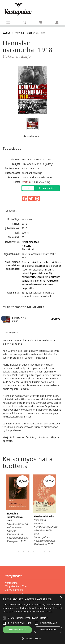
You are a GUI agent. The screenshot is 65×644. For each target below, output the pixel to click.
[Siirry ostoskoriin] (41, 22)
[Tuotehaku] (24, 22)
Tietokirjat (28, 249)
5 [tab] (34, 551)
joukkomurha (38, 281)
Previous (2, 511)
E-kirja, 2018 (19, 318)
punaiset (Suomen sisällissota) (41, 267)
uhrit (51, 269)
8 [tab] (49, 551)
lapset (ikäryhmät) (41, 273)
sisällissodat (42, 266)
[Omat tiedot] (57, 22)
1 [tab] (13, 551)
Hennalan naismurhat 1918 (30, 33)
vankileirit (42, 277)
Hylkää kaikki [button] (48, 630)
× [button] (61, 598)
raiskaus (48, 284)
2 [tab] (18, 551)
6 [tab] (39, 551)
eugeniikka (28, 288)
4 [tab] (29, 551)
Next (61, 511)
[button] (32, 638)
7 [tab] (44, 551)
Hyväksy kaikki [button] (17, 630)
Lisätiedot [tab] (11, 211)
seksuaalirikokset (32, 284)
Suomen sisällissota (33, 262)
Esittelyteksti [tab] (12, 332)
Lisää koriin (47, 188)
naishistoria (28, 277)
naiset (25, 273)
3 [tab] (23, 551)
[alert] (32, 619)
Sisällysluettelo (32, 136)
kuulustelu (53, 281)
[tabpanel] (18, 509)
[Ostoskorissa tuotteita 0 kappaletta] (41, 23)
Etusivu (7, 33)
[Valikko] (8, 22)
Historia (26, 246)
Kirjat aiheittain (31, 242)
